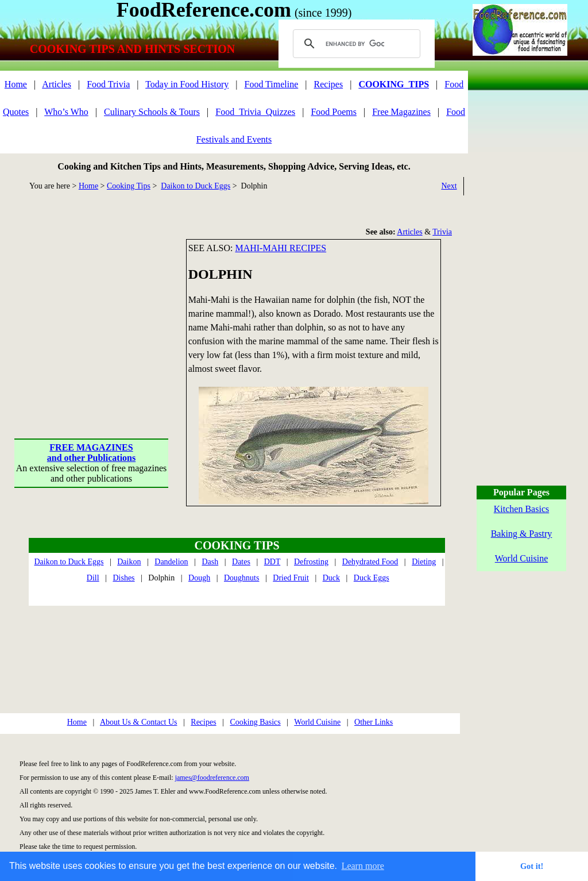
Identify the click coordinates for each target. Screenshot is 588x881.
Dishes (123, 578)
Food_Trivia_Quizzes (255, 112)
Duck (331, 578)
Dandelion (171, 562)
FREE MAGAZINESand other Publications (91, 453)
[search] (355, 44)
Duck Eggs (372, 578)
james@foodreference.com (212, 778)
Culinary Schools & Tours (152, 112)
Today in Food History (187, 84)
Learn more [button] (363, 866)
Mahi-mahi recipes (281, 248)
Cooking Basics (255, 722)
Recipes (329, 84)
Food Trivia (108, 84)
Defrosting (311, 562)
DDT (272, 562)
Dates (241, 562)
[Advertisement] (92, 311)
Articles (57, 84)
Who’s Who (66, 112)
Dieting (424, 562)
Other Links (374, 722)
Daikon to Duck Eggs (196, 186)
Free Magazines (401, 112)
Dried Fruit (291, 578)
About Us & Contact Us (139, 722)
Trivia (442, 232)
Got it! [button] (532, 866)
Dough (199, 578)
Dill (93, 578)
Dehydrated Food (370, 562)
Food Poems (334, 112)
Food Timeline (272, 84)
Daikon (129, 562)
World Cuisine (317, 722)
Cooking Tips (129, 186)
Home (16, 84)
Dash (210, 562)
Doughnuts (241, 578)
